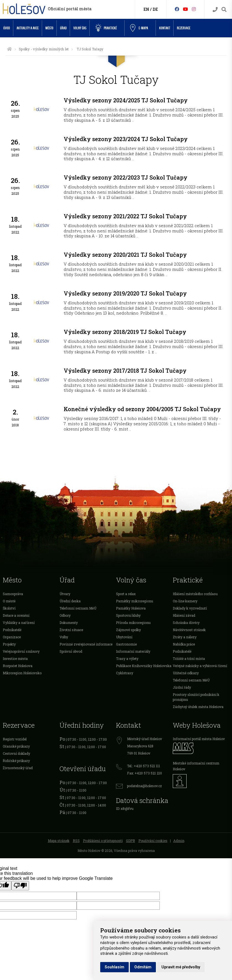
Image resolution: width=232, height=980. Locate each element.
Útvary (65, 594)
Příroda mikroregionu (133, 623)
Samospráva (13, 594)
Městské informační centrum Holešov (196, 766)
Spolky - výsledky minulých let (44, 49)
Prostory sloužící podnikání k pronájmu (196, 697)
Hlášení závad (184, 615)
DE (155, 9)
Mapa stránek (59, 841)
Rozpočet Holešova (18, 666)
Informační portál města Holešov (199, 739)
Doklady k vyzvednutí (190, 608)
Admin (179, 841)
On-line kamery (185, 601)
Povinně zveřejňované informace (86, 644)
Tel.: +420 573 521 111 (144, 766)
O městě (9, 601)
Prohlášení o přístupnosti (103, 841)
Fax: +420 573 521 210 (145, 773)
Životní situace (71, 630)
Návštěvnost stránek (189, 630)
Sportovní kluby (128, 615)
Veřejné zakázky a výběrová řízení (200, 666)
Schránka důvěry (186, 623)
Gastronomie (126, 644)
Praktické (106, 28)
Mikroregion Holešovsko (22, 673)
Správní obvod (71, 651)
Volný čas (80, 28)
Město (49, 28)
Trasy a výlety (127, 658)
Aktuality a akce (28, 28)
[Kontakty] (215, 10)
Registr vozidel (15, 739)
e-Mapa (139, 28)
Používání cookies (153, 841)
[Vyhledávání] (224, 10)
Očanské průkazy (16, 746)
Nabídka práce (184, 644)
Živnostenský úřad (18, 768)
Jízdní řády (182, 687)
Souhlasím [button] (114, 967)
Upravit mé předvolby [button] (181, 967)
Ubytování (124, 637)
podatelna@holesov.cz (145, 786)
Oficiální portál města (70, 9)
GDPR (131, 841)
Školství (9, 608)
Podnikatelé (12, 630)
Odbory (65, 615)
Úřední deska (70, 601)
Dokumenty (69, 623)
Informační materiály (133, 651)
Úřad (63, 28)
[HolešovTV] (185, 9)
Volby (64, 637)
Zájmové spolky (128, 630)
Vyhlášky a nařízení (19, 623)
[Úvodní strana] (9, 49)
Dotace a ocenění (16, 615)
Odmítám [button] (143, 967)
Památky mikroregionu (135, 601)
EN (146, 9)
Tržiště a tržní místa (189, 658)
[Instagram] (194, 9)
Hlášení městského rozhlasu (195, 594)
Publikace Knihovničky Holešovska (144, 666)
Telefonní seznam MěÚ (78, 608)
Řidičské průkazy (16, 761)
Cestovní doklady (16, 753)
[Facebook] (177, 9)
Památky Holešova (131, 608)
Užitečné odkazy (186, 673)
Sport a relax (126, 594)
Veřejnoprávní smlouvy (21, 651)
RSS (76, 841)
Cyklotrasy (125, 673)
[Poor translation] (20, 886)
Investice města (15, 658)
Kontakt (165, 28)
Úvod (7, 28)
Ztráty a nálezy (185, 637)
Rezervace (184, 28)
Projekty (9, 644)
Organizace (12, 637)
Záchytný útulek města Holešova (198, 707)
